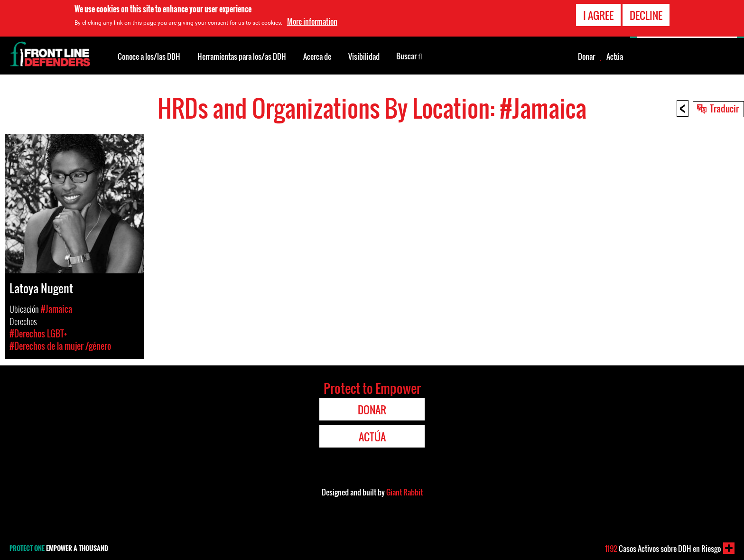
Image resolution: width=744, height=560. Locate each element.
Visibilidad (364, 56)
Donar (586, 56)
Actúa (615, 56)
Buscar (409, 56)
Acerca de (317, 56)
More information (312, 21)
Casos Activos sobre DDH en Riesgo (663, 549)
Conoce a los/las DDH (149, 56)
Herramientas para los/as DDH (242, 56)
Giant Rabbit (405, 492)
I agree (598, 14)
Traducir (724, 108)
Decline (646, 14)
